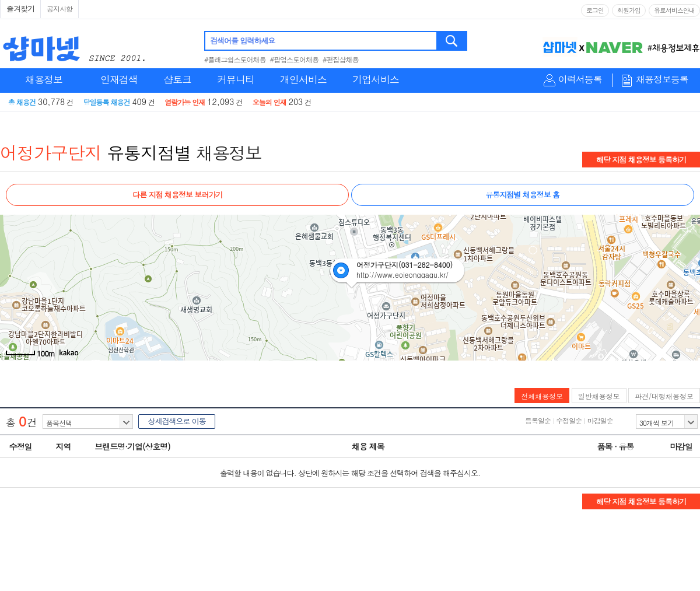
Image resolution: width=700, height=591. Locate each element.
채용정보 (44, 79)
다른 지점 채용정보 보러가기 (177, 195)
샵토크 (177, 79)
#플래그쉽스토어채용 (235, 59)
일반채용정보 (599, 396)
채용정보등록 (662, 80)
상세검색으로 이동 (176, 421)
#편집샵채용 (341, 59)
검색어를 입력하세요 (242, 41)
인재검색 (119, 79)
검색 (452, 41)
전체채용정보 (542, 396)
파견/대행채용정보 (664, 396)
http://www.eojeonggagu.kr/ (402, 274)
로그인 (595, 10)
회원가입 (629, 10)
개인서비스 (303, 79)
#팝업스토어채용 (295, 59)
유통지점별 (149, 152)
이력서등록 (580, 80)
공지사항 (60, 8)
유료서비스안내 (674, 10)
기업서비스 (376, 79)
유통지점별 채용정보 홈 (522, 195)
